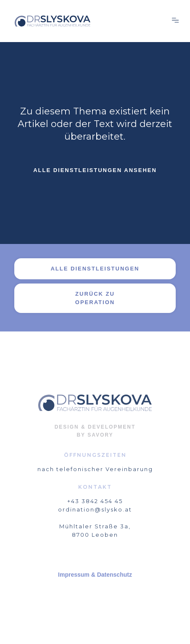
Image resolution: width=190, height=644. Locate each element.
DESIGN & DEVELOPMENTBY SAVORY (95, 431)
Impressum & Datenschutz (95, 575)
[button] (175, 21)
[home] (89, 21)
